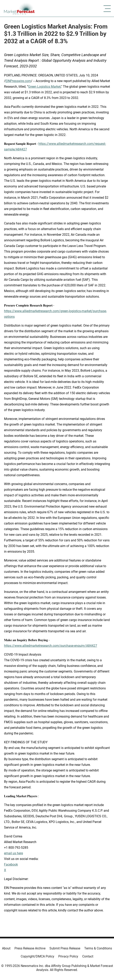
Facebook (11, 864)
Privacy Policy (68, 956)
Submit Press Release (65, 948)
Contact (88, 956)
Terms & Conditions (98, 948)
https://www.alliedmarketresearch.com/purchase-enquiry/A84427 (51, 646)
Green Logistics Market (44, 87)
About (6, 948)
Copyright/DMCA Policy (37, 956)
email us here (13, 853)
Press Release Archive (30, 948)
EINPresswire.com (18, 81)
